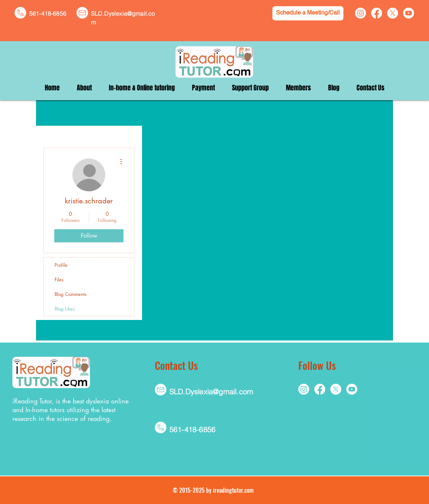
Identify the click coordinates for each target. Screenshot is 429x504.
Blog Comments (70, 294)
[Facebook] (377, 13)
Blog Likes (65, 309)
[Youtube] (409, 13)
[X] (393, 13)
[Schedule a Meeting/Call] (308, 13)
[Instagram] (361, 13)
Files (59, 280)
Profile (61, 265)
